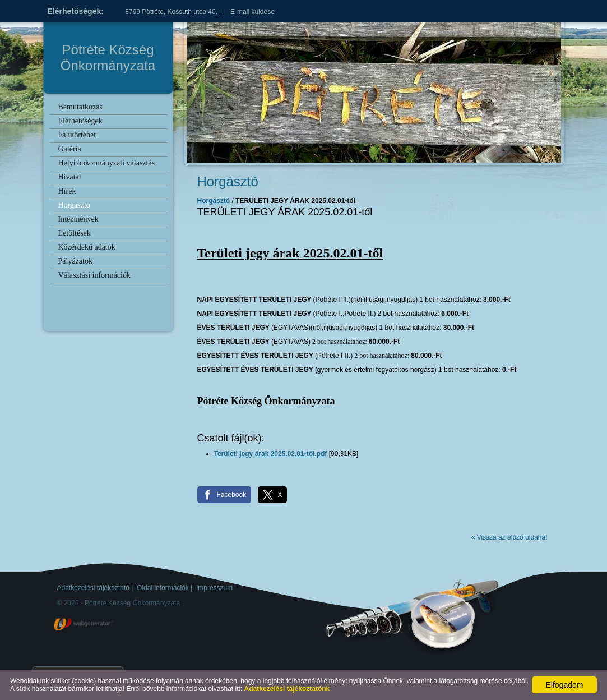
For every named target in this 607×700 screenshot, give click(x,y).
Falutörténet (77, 135)
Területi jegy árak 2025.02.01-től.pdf (271, 454)
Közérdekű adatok (87, 247)
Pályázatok (75, 261)
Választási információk (94, 275)
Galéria (70, 149)
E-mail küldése (252, 12)
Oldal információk (163, 588)
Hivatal (70, 177)
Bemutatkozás (80, 107)
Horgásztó (74, 205)
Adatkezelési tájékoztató (93, 588)
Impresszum (214, 588)
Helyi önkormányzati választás (107, 163)
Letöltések (75, 233)
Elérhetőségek (80, 121)
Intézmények (78, 219)
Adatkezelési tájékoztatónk (287, 689)
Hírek (67, 191)
